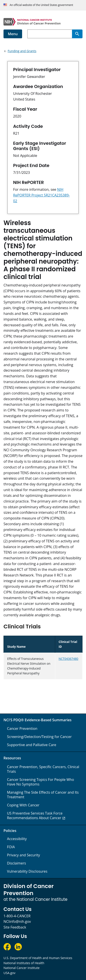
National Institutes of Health (24, 963)
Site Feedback (15, 927)
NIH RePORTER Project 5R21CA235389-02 (41, 195)
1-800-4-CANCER (17, 916)
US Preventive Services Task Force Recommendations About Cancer (35, 816)
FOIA (11, 847)
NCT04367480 (68, 659)
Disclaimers (17, 863)
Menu (13, 34)
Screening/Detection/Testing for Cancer (39, 737)
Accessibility (17, 839)
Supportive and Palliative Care (32, 745)
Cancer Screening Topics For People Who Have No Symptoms (40, 782)
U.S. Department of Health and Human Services (38, 958)
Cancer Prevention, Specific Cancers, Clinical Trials (43, 769)
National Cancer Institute (22, 968)
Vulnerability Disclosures (27, 871)
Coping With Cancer (23, 805)
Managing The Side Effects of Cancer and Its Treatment (43, 795)
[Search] (77, 34)
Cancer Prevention (22, 729)
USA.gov (9, 973)
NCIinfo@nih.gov (17, 921)
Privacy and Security (24, 855)
